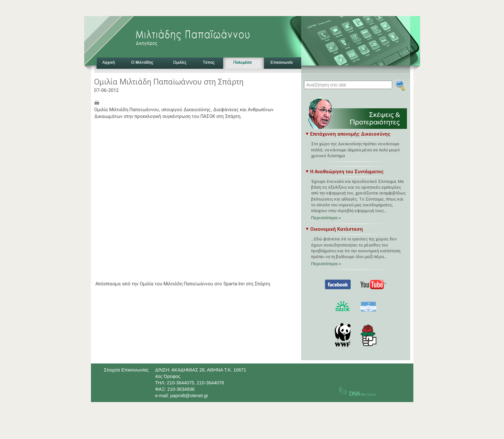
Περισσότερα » (326, 218)
